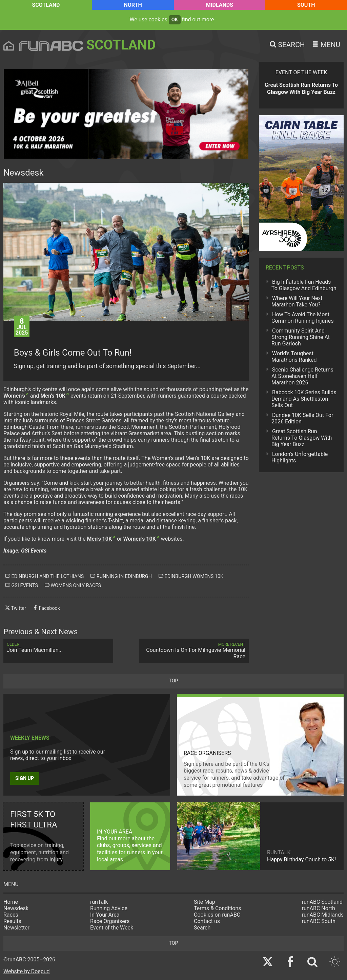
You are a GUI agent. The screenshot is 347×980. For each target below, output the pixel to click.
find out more (198, 19)
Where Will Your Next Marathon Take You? (297, 301)
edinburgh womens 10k (191, 576)
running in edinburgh (121, 576)
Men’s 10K (53, 396)
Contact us (207, 921)
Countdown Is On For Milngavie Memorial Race (194, 651)
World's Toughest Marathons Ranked (294, 357)
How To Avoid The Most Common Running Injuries (302, 318)
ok (175, 20)
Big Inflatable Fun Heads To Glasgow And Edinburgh (304, 285)
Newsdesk (16, 908)
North (133, 5)
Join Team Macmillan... (58, 648)
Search (202, 928)
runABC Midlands (323, 915)
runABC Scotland (322, 902)
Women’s (14, 396)
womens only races (73, 585)
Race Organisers (110, 921)
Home (11, 902)
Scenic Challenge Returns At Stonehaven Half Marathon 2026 (302, 376)
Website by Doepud (27, 971)
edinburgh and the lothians (45, 576)
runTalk (99, 902)
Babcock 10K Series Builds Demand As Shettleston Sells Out (304, 399)
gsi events (22, 585)
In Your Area (105, 915)
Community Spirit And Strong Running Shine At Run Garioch (301, 337)
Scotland (46, 5)
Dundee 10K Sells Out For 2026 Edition (302, 418)
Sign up (25, 778)
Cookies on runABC (217, 915)
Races (11, 915)
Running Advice (109, 908)
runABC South (319, 921)
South (306, 5)
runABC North (319, 908)
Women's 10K (140, 539)
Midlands (220, 5)
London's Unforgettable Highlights (300, 457)
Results (12, 921)
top (173, 681)
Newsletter (16, 928)
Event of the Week (112, 928)
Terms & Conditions (218, 908)
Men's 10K (100, 539)
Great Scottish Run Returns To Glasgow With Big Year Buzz (302, 438)
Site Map (205, 902)
